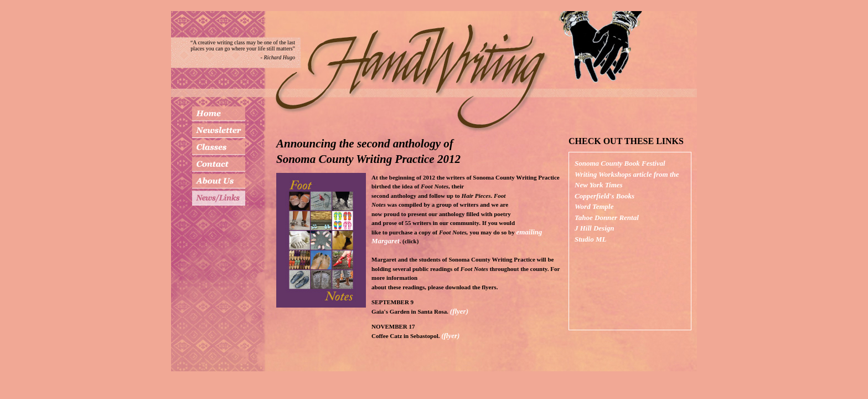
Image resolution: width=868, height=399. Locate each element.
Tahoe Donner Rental (607, 218)
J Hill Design (595, 228)
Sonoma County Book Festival (620, 163)
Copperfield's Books (604, 196)
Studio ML (590, 239)
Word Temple (594, 206)
